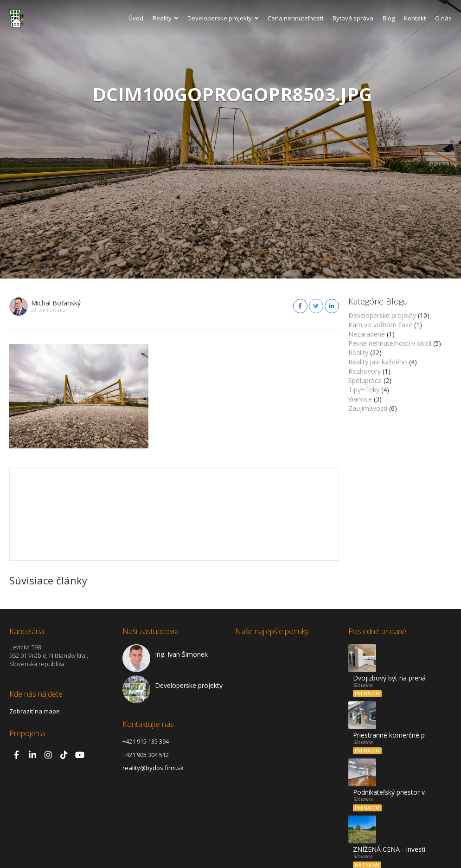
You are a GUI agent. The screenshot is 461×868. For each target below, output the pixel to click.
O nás (443, 18)
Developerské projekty (382, 315)
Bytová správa (353, 18)
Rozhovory (365, 371)
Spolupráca (365, 380)
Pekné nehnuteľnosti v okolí (390, 343)
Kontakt (415, 18)
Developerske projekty (223, 18)
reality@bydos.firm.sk (153, 721)
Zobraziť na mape (35, 665)
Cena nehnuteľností (295, 18)
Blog (389, 18)
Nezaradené (367, 334)
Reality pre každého (378, 362)
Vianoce (360, 399)
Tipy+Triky (364, 390)
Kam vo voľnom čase (380, 325)
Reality (165, 18)
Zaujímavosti (368, 408)
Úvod (136, 18)
